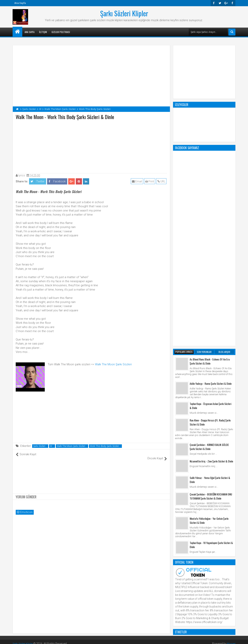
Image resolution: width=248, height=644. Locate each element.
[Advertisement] (91, 146)
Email (138, 181)
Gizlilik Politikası (61, 32)
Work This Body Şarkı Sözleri (104, 446)
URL (162, 181)
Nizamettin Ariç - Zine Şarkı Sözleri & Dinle (211, 305)
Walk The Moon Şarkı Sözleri (113, 364)
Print (150, 181)
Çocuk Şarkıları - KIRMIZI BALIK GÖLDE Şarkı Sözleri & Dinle (209, 290)
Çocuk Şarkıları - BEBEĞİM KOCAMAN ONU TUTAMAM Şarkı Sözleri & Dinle (211, 340)
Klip (178, 483)
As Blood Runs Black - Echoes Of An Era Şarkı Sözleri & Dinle (210, 205)
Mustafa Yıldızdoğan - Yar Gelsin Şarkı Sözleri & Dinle (209, 364)
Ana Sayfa (20, 3)
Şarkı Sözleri (39, 446)
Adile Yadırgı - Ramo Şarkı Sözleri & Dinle (211, 227)
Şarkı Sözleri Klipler (124, 13)
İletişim (43, 32)
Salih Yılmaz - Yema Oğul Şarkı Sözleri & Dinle (210, 323)
